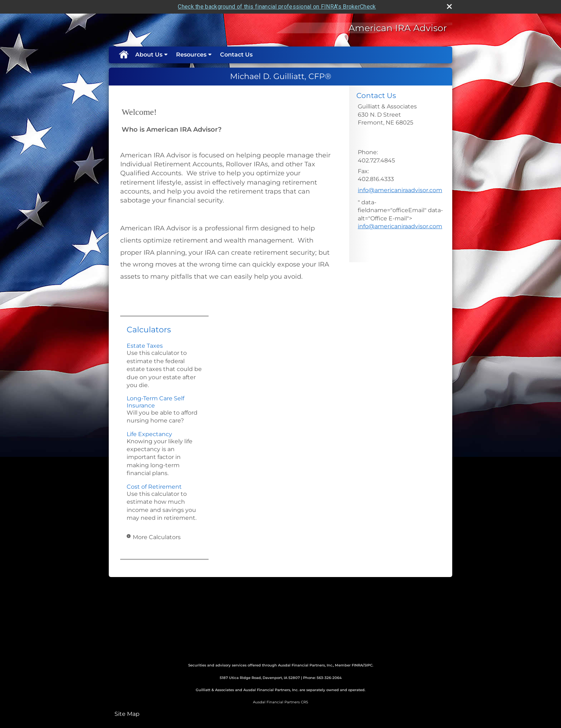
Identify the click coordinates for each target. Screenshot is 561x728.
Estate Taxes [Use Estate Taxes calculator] (145, 346)
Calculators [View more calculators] (149, 330)
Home (123, 55)
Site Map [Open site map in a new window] (127, 714)
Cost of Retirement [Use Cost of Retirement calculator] (154, 487)
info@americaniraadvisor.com (400, 190)
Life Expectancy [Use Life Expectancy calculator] (149, 434)
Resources (191, 55)
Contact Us (236, 55)
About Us (149, 55)
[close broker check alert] (449, 6)
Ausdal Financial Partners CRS (280, 702)
